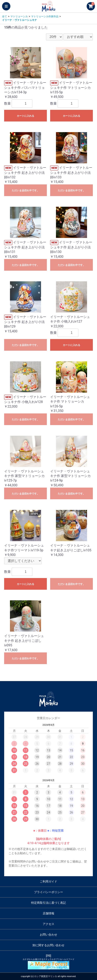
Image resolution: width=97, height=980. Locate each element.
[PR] (48, 962)
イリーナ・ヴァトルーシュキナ (19, 20)
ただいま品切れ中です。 (25, 190)
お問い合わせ (48, 935)
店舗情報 (48, 913)
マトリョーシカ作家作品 (45, 16)
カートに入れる (25, 116)
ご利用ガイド (48, 881)
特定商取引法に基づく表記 (48, 903)
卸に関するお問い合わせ (48, 945)
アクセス (48, 924)
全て (5, 16)
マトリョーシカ (19, 16)
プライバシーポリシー (48, 892)
